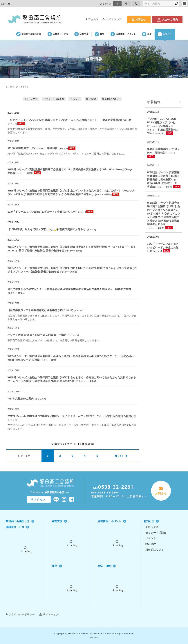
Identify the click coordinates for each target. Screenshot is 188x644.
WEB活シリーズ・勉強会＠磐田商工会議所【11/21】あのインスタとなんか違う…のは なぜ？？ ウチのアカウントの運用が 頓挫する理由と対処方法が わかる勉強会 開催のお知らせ (164, 214)
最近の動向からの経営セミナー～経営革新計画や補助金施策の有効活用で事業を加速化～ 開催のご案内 (69, 289)
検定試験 (91, 99)
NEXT (120, 456)
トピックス (31, 99)
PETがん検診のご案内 (21, 399)
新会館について (111, 99)
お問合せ (139, 19)
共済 (147, 34)
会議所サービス (58, 34)
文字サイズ (106, 4)
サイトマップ (112, 19)
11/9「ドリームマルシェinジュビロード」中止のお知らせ (41, 212)
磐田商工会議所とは (29, 34)
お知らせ (165, 34)
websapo (94, 638)
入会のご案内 (167, 19)
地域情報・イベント (123, 34)
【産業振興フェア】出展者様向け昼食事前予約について (40, 310)
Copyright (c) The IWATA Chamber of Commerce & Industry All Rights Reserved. (94, 634)
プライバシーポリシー (20, 614)
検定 (100, 34)
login (184, 4)
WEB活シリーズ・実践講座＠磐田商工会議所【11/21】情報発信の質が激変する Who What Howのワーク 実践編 (164, 180)
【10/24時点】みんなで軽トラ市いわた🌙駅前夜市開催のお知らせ (47, 229)
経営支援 (81, 34)
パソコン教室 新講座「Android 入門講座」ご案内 (37, 335)
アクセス (92, 19)
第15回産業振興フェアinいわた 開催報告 (32, 148)
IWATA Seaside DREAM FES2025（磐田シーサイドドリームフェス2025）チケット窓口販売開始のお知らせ (72, 416)
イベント (75, 99)
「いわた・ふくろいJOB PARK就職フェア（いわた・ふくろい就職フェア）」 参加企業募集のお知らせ (69, 120)
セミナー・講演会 (54, 99)
